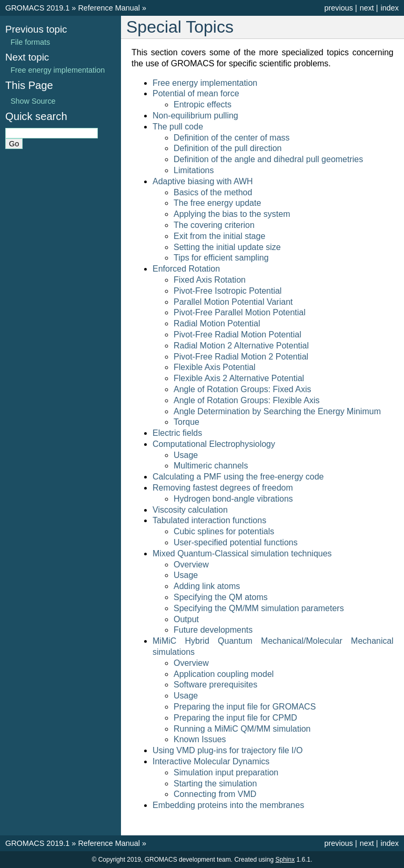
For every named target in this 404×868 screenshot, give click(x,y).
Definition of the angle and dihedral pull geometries (268, 159)
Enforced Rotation (186, 269)
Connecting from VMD (215, 794)
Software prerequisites (215, 685)
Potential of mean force (196, 93)
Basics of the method (213, 192)
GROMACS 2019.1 (37, 8)
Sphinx (285, 860)
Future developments (213, 630)
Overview (191, 565)
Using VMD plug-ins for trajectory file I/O (228, 750)
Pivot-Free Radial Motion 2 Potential (241, 357)
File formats (30, 42)
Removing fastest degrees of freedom (223, 488)
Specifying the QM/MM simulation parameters (259, 608)
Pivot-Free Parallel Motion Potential (240, 312)
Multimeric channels (211, 466)
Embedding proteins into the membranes (228, 805)
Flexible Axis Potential (215, 367)
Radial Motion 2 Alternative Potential (241, 346)
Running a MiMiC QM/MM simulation (242, 729)
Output (186, 619)
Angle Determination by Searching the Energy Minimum (277, 411)
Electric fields (177, 433)
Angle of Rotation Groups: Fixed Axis (242, 389)
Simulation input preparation (226, 772)
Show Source (33, 101)
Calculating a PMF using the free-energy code (238, 477)
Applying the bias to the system (232, 214)
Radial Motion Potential (217, 323)
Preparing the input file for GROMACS (245, 707)
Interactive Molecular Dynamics (211, 761)
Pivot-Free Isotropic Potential (228, 291)
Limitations (194, 170)
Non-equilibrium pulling (195, 116)
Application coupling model (224, 674)
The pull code (178, 127)
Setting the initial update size (227, 247)
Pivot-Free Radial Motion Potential (238, 335)
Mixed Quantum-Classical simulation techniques (242, 553)
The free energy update (217, 203)
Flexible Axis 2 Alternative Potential (239, 378)
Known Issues (200, 739)
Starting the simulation (215, 784)
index (390, 8)
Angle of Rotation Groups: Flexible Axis (246, 400)
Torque (186, 422)
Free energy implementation (205, 83)
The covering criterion (214, 225)
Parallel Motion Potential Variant (233, 302)
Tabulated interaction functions (209, 520)
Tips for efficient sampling (221, 258)
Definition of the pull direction (228, 148)
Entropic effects (203, 104)
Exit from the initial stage (219, 236)
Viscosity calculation (190, 510)
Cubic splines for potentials (224, 531)
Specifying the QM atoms (221, 597)
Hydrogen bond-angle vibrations (233, 499)
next (367, 8)
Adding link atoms (207, 586)
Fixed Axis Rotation (210, 280)
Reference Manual (109, 8)
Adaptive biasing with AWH (203, 181)
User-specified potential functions (236, 542)
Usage (186, 455)
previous (338, 8)
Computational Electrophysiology (214, 444)
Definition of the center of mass (232, 138)
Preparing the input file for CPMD (235, 718)
